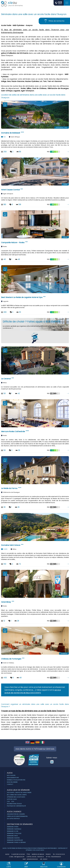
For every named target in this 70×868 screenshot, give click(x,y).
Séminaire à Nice (12, 836)
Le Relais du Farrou (9, 488)
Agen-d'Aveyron (27, 91)
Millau (29, 88)
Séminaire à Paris (13, 827)
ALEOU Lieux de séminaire (18, 790)
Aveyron (29, 25)
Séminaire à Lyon (13, 831)
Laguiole (17, 91)
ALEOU (10, 773)
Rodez (23, 88)
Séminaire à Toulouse (14, 833)
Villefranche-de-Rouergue (58, 88)
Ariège (4, 81)
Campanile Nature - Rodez (13, 243)
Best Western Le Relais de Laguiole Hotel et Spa (22, 297)
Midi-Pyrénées (19, 25)
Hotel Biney (6, 602)
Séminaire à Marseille (14, 829)
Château (64, 653)
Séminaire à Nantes (13, 838)
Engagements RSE (13, 778)
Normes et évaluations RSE (16, 780)
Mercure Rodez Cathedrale (13, 431)
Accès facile (6, 25)
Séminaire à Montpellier (15, 840)
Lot (41, 81)
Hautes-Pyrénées (32, 81)
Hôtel (65, 184)
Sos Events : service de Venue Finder (19, 792)
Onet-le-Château (39, 88)
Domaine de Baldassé (11, 133)
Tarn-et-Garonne (55, 81)
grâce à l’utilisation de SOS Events (15, 53)
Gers (9, 81)
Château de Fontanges (11, 659)
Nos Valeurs (11, 775)
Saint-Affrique (7, 91)
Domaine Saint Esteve (11, 545)
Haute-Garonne (18, 81)
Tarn (45, 81)
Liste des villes (12, 799)
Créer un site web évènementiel (17, 816)
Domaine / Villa (62, 127)
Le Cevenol (6, 379)
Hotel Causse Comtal (10, 190)
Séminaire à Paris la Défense (16, 842)
